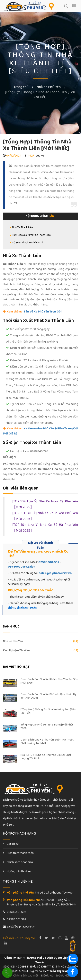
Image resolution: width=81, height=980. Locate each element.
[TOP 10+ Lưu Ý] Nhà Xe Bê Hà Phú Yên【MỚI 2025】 (45, 528)
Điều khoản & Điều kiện (55, 976)
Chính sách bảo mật (26, 976)
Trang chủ (21, 87)
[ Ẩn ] (52, 216)
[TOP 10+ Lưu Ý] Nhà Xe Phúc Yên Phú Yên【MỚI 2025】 (45, 516)
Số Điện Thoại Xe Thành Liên (28, 243)
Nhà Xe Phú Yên (49, 87)
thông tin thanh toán (22, 608)
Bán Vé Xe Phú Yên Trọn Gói (42, 312)
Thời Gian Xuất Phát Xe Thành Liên (31, 235)
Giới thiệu (11, 844)
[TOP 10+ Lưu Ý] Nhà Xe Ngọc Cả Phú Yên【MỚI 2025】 (45, 505)
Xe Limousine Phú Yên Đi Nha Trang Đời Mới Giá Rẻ (40, 431)
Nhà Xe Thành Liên (22, 227)
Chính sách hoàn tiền (18, 862)
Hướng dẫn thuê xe (17, 871)
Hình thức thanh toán (18, 853)
